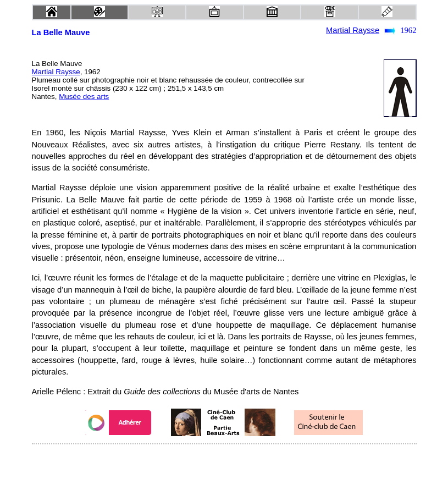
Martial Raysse (353, 30)
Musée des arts (84, 97)
